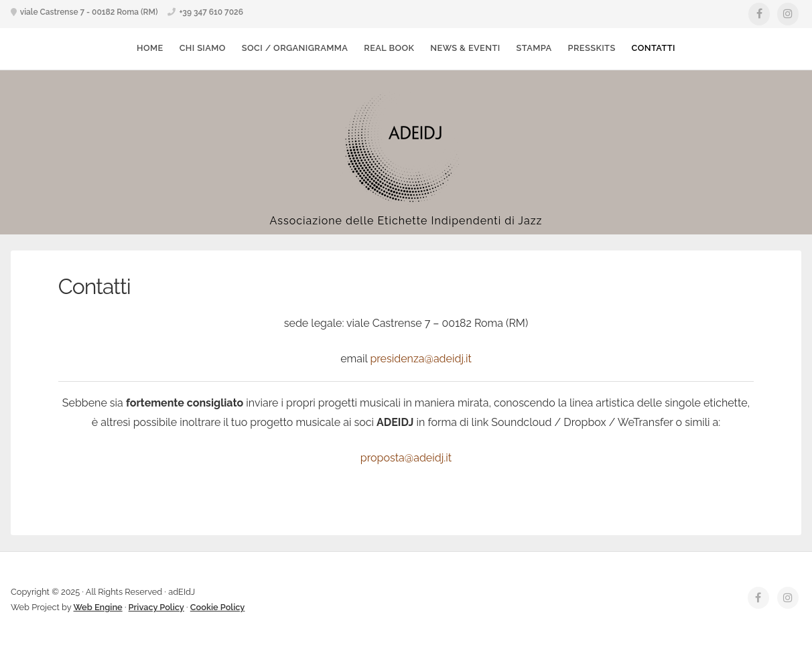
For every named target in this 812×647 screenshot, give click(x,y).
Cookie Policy (218, 607)
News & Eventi (465, 48)
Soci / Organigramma (295, 48)
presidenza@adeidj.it (420, 359)
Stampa (534, 48)
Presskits (592, 48)
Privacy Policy (156, 607)
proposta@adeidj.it (406, 458)
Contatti (654, 48)
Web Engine (98, 607)
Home (150, 48)
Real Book (389, 48)
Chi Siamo (203, 48)
